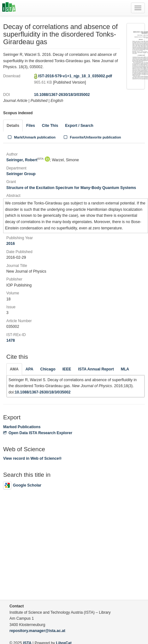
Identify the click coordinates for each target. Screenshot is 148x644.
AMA (14, 369)
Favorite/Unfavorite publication (92, 137)
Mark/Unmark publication (31, 137)
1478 (11, 340)
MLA (125, 369)
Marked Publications (22, 427)
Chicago (48, 369)
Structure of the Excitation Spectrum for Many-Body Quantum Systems (71, 188)
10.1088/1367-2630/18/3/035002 (62, 95)
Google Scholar (22, 485)
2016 (11, 244)
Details (13, 126)
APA (30, 369)
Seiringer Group (21, 174)
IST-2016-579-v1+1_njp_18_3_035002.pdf (75, 76)
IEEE (67, 369)
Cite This (50, 126)
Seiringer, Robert (25, 160)
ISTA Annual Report (96, 369)
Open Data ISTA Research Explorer (38, 433)
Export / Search (79, 126)
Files (31, 126)
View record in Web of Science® (32, 458)
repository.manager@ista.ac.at (37, 631)
